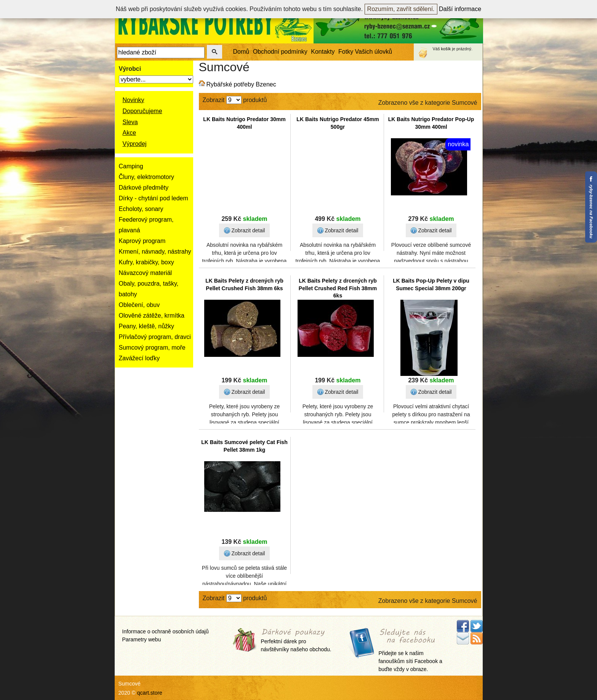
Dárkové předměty (144, 188)
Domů (241, 52)
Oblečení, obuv (139, 305)
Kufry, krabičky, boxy (146, 262)
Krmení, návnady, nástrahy (155, 252)
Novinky (134, 100)
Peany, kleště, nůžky (147, 326)
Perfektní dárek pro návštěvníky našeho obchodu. (296, 641)
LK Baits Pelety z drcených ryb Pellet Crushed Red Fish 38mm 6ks (338, 288)
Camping (131, 166)
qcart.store (150, 693)
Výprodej (135, 144)
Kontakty (323, 52)
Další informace (460, 9)
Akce (130, 133)
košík (446, 49)
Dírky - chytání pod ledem (154, 198)
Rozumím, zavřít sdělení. (401, 9)
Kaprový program (142, 241)
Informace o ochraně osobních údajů (166, 631)
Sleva (130, 122)
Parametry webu (142, 639)
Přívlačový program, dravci (155, 337)
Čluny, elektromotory (147, 177)
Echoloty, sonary (141, 209)
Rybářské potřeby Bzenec (241, 84)
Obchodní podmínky (280, 52)
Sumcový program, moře (152, 348)
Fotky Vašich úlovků (365, 52)
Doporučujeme (142, 111)
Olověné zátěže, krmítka (152, 316)
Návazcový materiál (146, 273)
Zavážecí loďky (139, 358)
